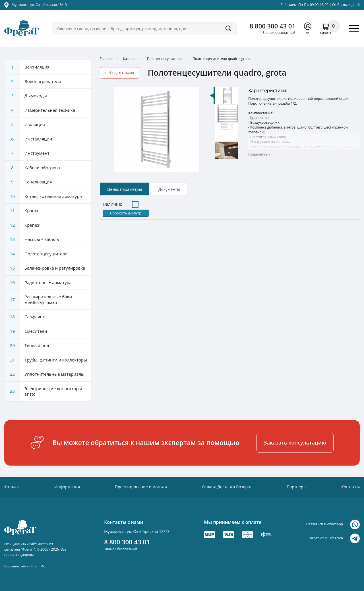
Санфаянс (25, 317)
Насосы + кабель (32, 239)
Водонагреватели (33, 82)
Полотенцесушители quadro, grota (221, 59)
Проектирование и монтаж (141, 487)
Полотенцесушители (164, 59)
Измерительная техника (40, 110)
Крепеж (22, 225)
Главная (107, 59)
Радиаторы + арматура (38, 283)
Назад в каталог (121, 73)
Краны (21, 211)
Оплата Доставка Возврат (227, 487)
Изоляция (25, 125)
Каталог (129, 59)
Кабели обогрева (32, 168)
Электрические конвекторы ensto (43, 391)
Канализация (28, 182)
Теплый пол (27, 346)
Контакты (350, 487)
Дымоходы (26, 96)
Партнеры (296, 487)
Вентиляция (27, 67)
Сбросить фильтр (126, 213)
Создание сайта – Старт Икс (25, 566)
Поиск (228, 29)
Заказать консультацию (295, 443)
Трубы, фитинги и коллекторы (46, 360)
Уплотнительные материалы (44, 374)
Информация (67, 487)
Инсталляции (28, 139)
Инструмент (27, 153)
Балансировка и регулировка (45, 268)
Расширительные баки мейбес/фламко (38, 300)
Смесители (26, 331)
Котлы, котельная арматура (43, 197)
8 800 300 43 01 (273, 26)
